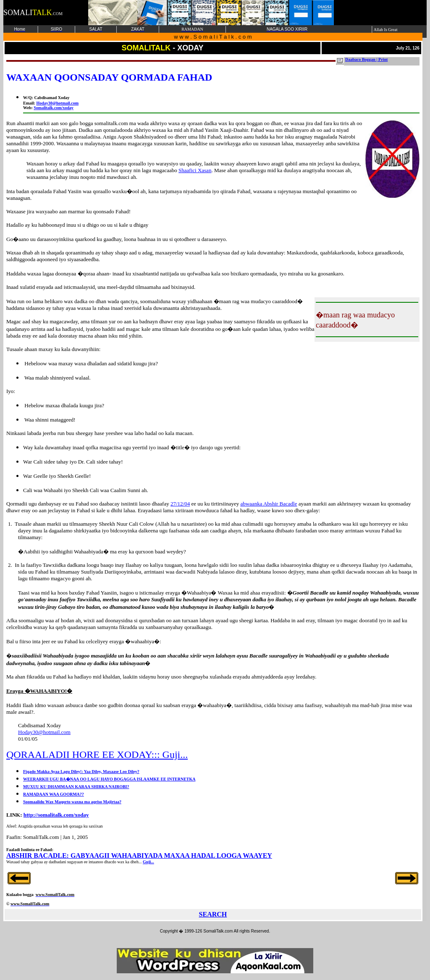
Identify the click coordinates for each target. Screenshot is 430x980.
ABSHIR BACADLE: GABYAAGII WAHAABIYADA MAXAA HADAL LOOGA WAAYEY (139, 856)
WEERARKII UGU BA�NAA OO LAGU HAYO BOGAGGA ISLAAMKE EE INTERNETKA (109, 779)
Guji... (148, 862)
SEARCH (213, 914)
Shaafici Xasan (195, 170)
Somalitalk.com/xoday (54, 108)
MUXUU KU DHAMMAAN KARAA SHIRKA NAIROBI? (76, 787)
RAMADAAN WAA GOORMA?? (54, 794)
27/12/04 (180, 504)
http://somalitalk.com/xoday (56, 815)
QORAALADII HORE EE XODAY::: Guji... (97, 755)
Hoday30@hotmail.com (57, 103)
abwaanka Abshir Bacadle (269, 504)
